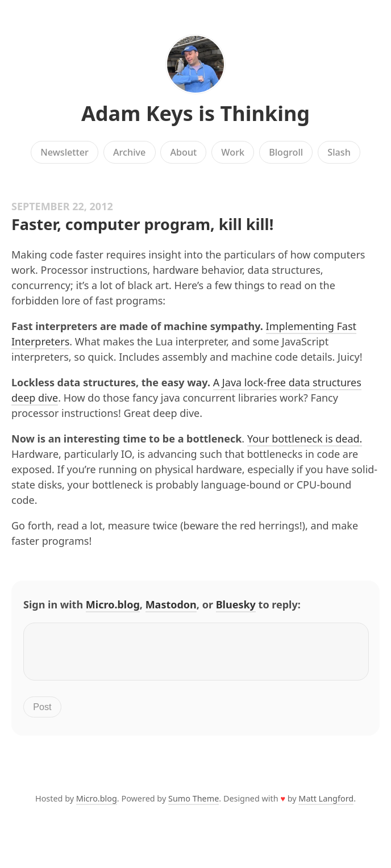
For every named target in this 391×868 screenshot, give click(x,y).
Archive (129, 152)
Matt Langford (326, 805)
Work (233, 152)
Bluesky (236, 604)
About (183, 152)
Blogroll (286, 152)
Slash (339, 152)
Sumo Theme (194, 805)
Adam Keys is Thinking (195, 113)
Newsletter (65, 152)
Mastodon (171, 604)
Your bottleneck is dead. (305, 439)
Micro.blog (113, 604)
